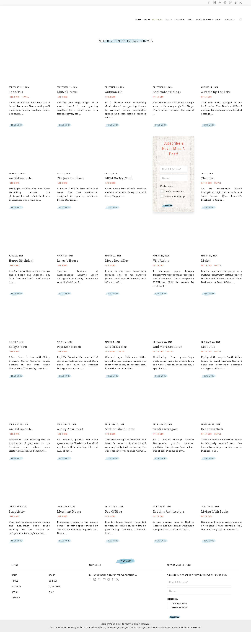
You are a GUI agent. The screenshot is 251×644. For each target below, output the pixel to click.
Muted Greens (67, 92)
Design (15, 592)
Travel (25, 97)
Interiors (14, 97)
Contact (53, 581)
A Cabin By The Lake (216, 92)
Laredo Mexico (116, 347)
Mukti (206, 261)
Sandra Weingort (165, 429)
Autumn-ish (114, 92)
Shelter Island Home (120, 429)
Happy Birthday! (21, 261)
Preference (167, 186)
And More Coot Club (168, 347)
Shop (51, 592)
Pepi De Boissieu (69, 347)
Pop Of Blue (114, 511)
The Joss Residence (71, 178)
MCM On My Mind (119, 178)
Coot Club (208, 347)
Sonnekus (16, 92)
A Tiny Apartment (70, 429)
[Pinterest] (99, 579)
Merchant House (69, 511)
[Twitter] (118, 579)
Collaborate (55, 586)
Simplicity (17, 511)
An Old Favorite (20, 178)
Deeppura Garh (212, 429)
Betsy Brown (18, 347)
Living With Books (215, 511)
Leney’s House (68, 261)
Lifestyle (16, 598)
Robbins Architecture (169, 511)
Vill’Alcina (161, 261)
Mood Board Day (117, 261)
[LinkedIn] (113, 579)
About (52, 575)
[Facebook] (90, 579)
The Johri (208, 178)
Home (14, 575)
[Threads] (109, 579)
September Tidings (167, 92)
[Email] (104, 579)
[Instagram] (95, 579)
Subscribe (230, 20)
